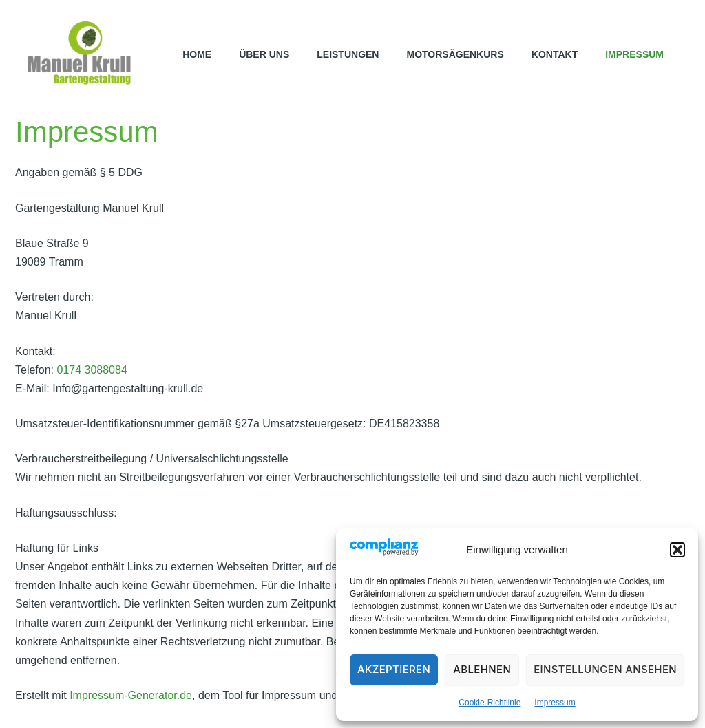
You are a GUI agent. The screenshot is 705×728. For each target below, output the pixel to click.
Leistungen (348, 54)
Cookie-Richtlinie (490, 703)
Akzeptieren (394, 669)
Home (197, 54)
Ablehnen (482, 669)
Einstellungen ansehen (605, 669)
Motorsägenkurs (455, 54)
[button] (677, 550)
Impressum (555, 703)
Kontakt (555, 54)
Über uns (264, 54)
